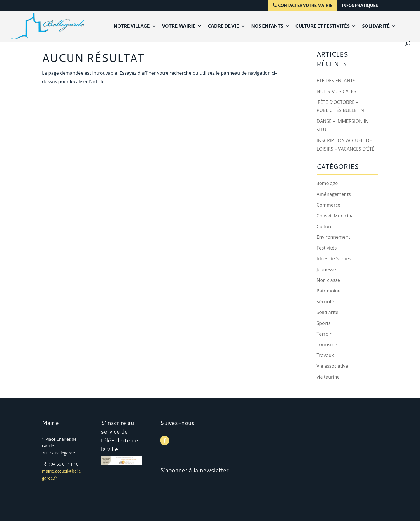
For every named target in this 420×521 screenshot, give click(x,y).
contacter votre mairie (305, 6)
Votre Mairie (182, 26)
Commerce (329, 205)
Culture (325, 226)
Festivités (327, 248)
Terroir (324, 334)
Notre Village (135, 26)
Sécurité (326, 302)
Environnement (334, 237)
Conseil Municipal (336, 216)
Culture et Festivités (326, 26)
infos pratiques (360, 6)
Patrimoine (329, 291)
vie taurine (328, 377)
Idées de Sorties (334, 259)
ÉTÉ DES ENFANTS (336, 81)
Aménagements (334, 194)
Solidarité (379, 26)
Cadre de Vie (226, 26)
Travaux (325, 355)
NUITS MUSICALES (336, 91)
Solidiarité (328, 312)
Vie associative (332, 366)
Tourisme (327, 344)
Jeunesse (326, 269)
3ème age (327, 183)
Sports (324, 323)
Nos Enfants (270, 26)
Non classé (328, 280)
